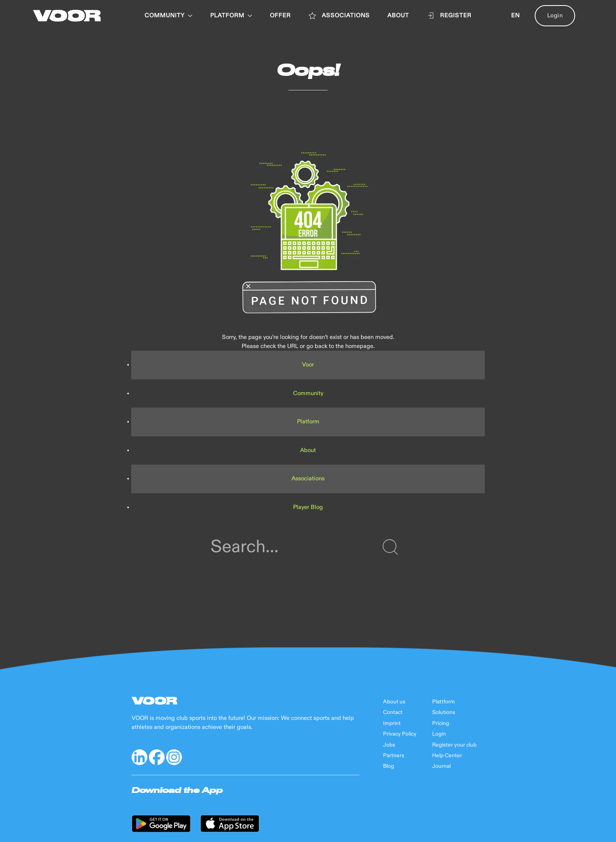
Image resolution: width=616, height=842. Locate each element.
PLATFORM (231, 16)
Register (449, 16)
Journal (441, 766)
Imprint (392, 723)
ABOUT (398, 16)
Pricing (441, 723)
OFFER (280, 16)
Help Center (447, 756)
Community (169, 16)
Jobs (389, 745)
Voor (308, 365)
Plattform (444, 702)
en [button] (515, 16)
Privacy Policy (400, 734)
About (308, 450)
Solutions (444, 712)
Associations (308, 479)
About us (394, 702)
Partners (394, 756)
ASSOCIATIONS (339, 16)
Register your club (454, 745)
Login (555, 16)
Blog (389, 766)
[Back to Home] (67, 16)
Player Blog (308, 507)
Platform (308, 422)
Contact (393, 712)
